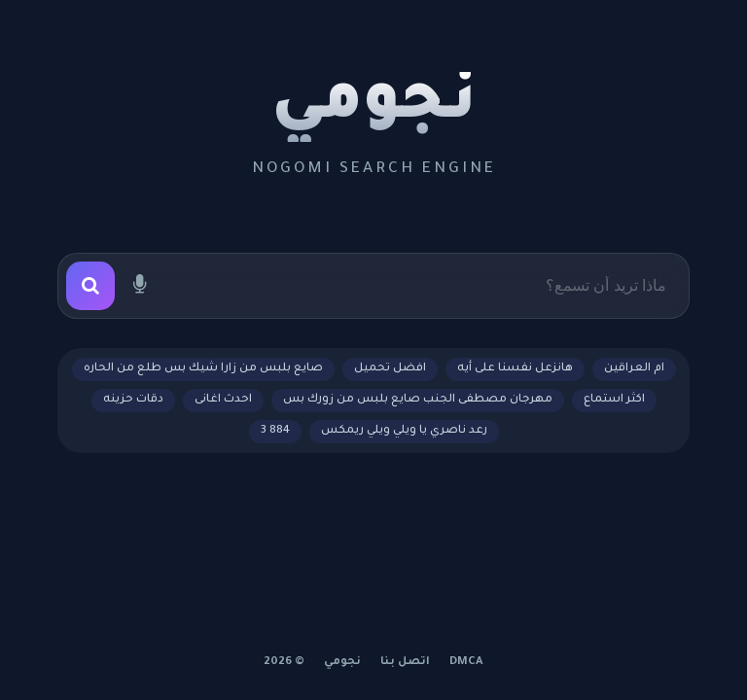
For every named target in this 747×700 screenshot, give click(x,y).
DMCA (466, 663)
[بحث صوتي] (139, 286)
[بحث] (90, 286)
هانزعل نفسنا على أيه (515, 369)
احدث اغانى (223, 400)
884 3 (275, 431)
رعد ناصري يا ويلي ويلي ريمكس (404, 431)
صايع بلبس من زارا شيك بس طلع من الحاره (203, 369)
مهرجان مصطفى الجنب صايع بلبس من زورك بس (418, 400)
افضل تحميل (390, 369)
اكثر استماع (614, 400)
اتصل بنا (405, 663)
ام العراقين (634, 369)
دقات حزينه (133, 400)
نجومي (374, 107)
